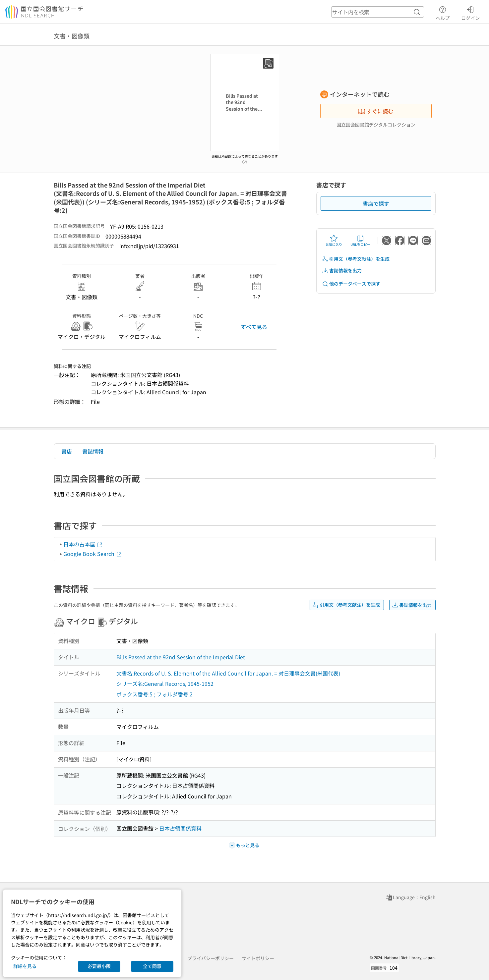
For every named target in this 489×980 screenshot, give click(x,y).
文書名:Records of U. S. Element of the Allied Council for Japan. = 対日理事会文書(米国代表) (228, 673)
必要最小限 (99, 966)
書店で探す (376, 203)
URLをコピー (360, 241)
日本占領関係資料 (180, 828)
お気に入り (334, 241)
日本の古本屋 (83, 544)
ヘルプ (443, 12)
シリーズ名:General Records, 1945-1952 (165, 683)
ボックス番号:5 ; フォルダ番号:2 (154, 694)
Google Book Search (93, 554)
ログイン (470, 12)
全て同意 (152, 966)
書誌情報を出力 (342, 271)
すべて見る (254, 327)
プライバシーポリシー (211, 958)
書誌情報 (93, 451)
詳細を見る (25, 966)
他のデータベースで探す (351, 284)
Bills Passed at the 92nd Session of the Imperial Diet (181, 657)
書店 (67, 451)
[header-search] (378, 12)
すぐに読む (375, 111)
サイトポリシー (258, 958)
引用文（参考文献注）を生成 (356, 259)
